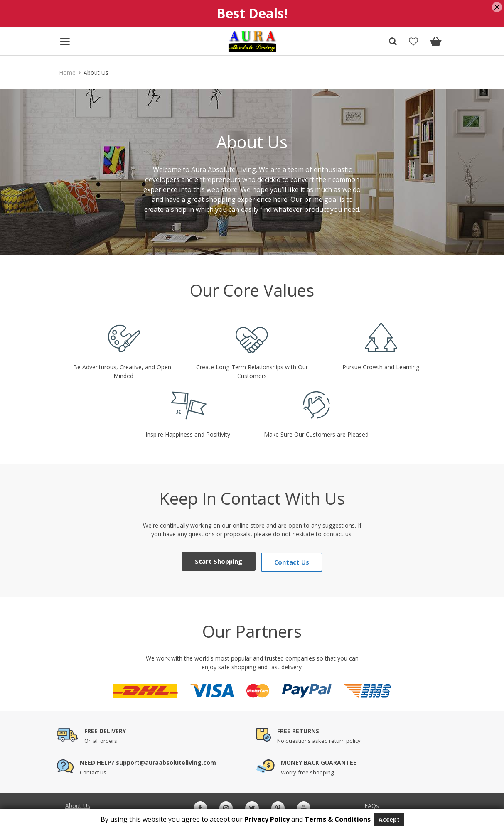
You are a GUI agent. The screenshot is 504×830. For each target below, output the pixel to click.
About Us (78, 804)
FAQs (372, 804)
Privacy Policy (267, 819)
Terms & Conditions (338, 819)
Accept (389, 819)
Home (67, 72)
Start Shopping (219, 560)
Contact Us (291, 560)
